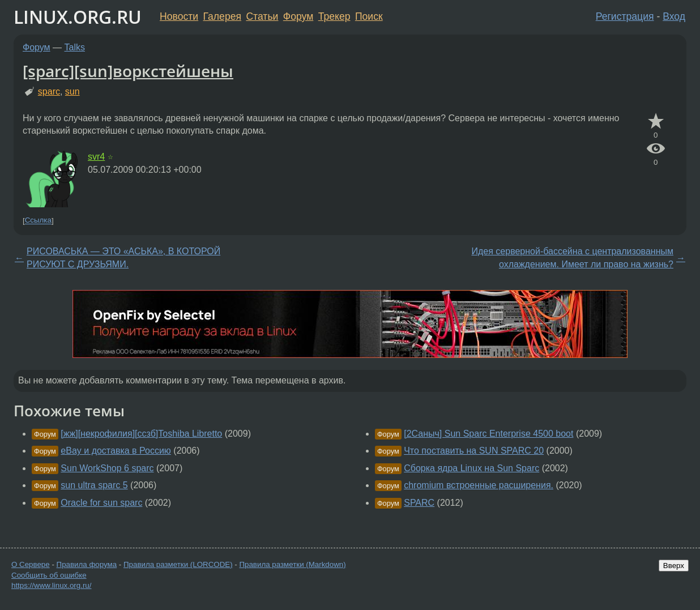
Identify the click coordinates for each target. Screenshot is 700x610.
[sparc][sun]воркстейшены (128, 71)
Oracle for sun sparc (101, 503)
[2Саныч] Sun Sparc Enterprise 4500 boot (488, 434)
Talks (75, 47)
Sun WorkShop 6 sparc (107, 468)
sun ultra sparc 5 (94, 485)
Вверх (674, 566)
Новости (179, 16)
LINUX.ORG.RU (78, 17)
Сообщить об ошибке (49, 575)
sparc (49, 91)
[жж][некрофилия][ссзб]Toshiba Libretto (141, 434)
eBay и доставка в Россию (116, 451)
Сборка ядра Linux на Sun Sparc (471, 468)
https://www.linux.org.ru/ (51, 585)
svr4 (96, 157)
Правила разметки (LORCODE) (178, 564)
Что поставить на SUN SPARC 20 (474, 451)
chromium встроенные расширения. (479, 485)
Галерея (222, 16)
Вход (674, 16)
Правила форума (87, 564)
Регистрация (625, 16)
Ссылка (38, 221)
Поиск (369, 16)
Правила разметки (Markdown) (292, 564)
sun (72, 91)
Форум (298, 16)
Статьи (262, 16)
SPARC (419, 503)
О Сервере (31, 564)
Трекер (334, 16)
